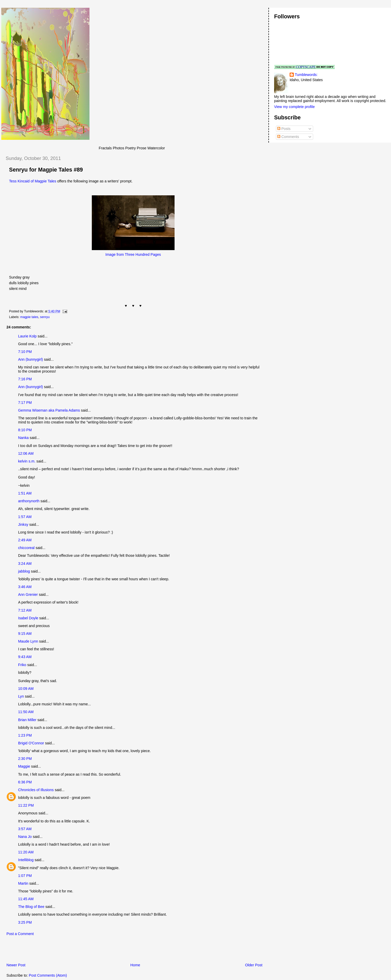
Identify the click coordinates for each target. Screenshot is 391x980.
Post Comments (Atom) (48, 975)
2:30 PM (25, 759)
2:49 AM (25, 540)
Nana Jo (25, 837)
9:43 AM (25, 657)
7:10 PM (25, 352)
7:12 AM (25, 610)
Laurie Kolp (27, 336)
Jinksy (23, 524)
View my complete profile (294, 107)
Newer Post (16, 965)
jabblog (24, 571)
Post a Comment (20, 934)
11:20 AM (26, 852)
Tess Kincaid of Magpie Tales (33, 181)
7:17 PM (25, 403)
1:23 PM (25, 735)
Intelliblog (26, 860)
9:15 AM (25, 634)
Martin (23, 883)
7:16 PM (25, 379)
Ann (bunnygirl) (31, 359)
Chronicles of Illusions (36, 790)
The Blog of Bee (31, 907)
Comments (288, 137)
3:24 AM (25, 564)
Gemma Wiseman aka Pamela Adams (49, 410)
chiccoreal (26, 548)
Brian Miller (27, 720)
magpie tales (29, 317)
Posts (284, 129)
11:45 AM (26, 899)
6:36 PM (25, 782)
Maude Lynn (28, 641)
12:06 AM (26, 453)
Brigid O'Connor (31, 743)
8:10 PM (25, 430)
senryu (45, 317)
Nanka (23, 438)
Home (135, 965)
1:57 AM (25, 517)
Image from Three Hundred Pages (133, 254)
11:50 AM (26, 712)
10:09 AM (26, 689)
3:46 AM (25, 587)
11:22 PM (26, 805)
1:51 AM (25, 493)
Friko (22, 665)
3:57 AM (25, 829)
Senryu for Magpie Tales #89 (46, 170)
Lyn (21, 696)
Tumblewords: (306, 75)
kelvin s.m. (27, 461)
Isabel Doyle (28, 618)
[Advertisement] (62, 951)
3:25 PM (25, 922)
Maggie (24, 766)
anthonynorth (29, 501)
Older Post (254, 965)
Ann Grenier (28, 595)
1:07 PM (25, 876)
